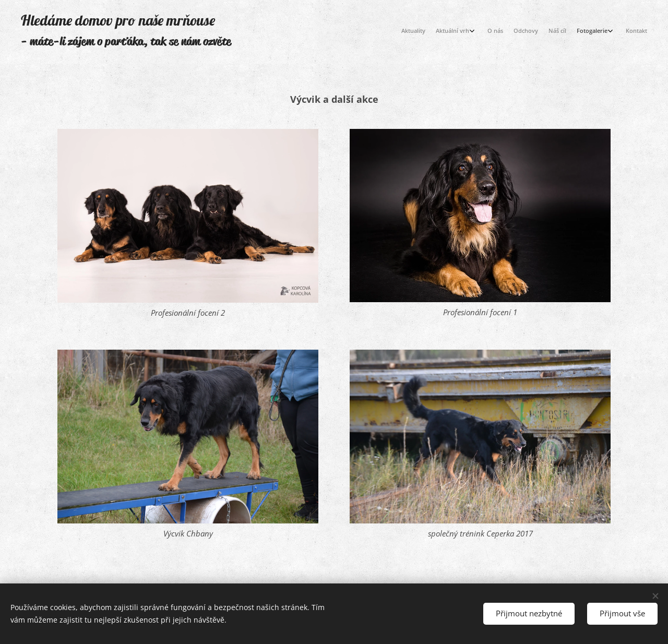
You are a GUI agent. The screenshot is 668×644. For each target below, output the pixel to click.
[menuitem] (570, 32)
